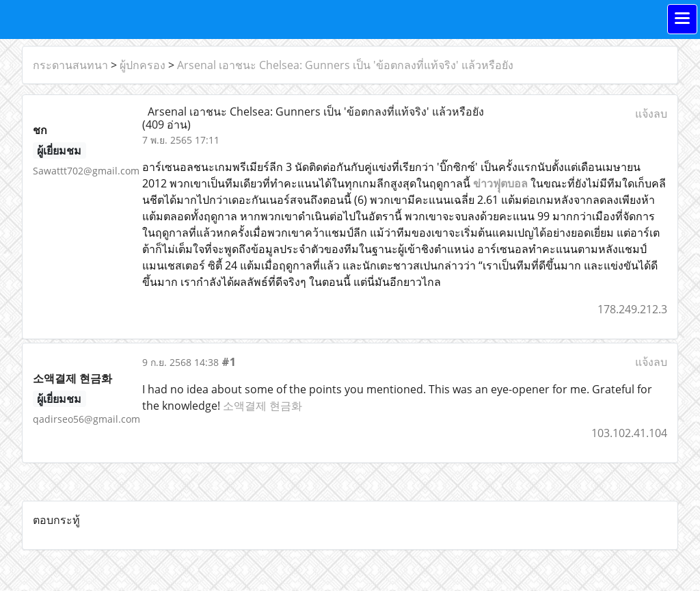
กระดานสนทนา (70, 65)
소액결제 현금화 (262, 406)
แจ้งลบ (651, 114)
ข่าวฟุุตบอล (500, 183)
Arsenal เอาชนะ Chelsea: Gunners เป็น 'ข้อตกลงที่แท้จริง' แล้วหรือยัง (345, 65)
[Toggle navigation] (682, 19)
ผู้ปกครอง (143, 65)
